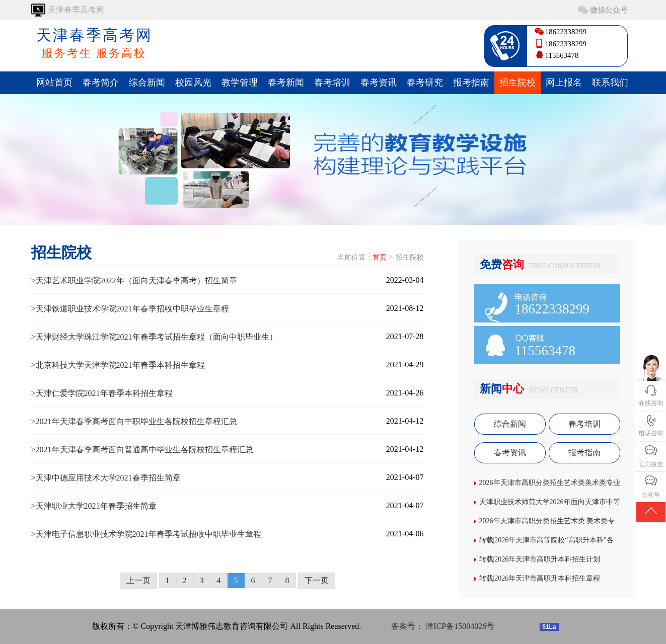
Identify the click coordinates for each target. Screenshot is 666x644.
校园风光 (193, 83)
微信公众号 (609, 10)
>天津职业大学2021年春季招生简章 (94, 506)
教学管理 (240, 83)
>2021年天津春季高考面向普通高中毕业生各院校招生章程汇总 (142, 450)
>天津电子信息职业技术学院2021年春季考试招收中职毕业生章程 (146, 534)
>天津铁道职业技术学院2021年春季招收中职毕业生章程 (130, 309)
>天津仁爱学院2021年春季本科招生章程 (102, 393)
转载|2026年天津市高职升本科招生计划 (540, 559)
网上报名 (564, 83)
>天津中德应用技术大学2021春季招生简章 (106, 478)
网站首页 (54, 83)
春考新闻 (286, 83)
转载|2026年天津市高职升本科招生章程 (540, 578)
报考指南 (471, 83)
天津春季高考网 (94, 44)
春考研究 (425, 83)
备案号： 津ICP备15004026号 (443, 626)
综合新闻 (147, 83)
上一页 (138, 580)
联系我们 (610, 83)
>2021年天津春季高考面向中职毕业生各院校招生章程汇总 (134, 421)
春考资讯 (379, 83)
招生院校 (517, 83)
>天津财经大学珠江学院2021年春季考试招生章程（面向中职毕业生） (154, 337)
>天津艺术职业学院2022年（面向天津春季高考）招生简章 (134, 280)
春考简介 (101, 83)
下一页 (317, 580)
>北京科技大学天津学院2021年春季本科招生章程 (118, 365)
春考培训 (332, 83)
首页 (380, 257)
